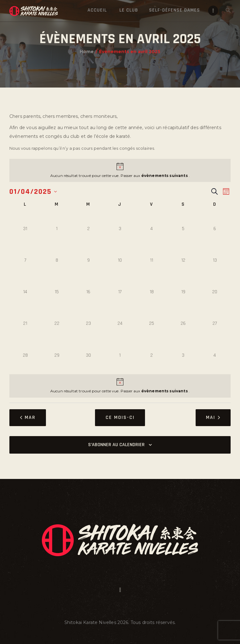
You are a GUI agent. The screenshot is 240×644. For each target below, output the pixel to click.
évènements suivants (165, 176)
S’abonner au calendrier (116, 445)
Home (87, 52)
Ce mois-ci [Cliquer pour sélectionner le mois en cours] (120, 418)
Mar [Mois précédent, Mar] (28, 418)
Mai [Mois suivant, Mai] (213, 418)
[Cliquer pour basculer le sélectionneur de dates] (33, 192)
